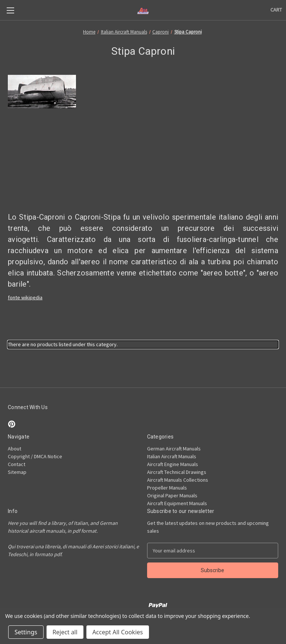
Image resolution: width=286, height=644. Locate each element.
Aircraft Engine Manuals (173, 464)
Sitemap (17, 472)
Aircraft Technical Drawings (177, 472)
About (15, 449)
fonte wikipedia (25, 297)
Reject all (65, 632)
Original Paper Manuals (172, 495)
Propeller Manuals (167, 488)
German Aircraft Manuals (174, 449)
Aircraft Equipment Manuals (177, 503)
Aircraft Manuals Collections (178, 480)
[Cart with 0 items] (276, 10)
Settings (26, 632)
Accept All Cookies (118, 632)
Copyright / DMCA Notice (35, 456)
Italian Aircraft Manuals (172, 456)
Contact (17, 464)
